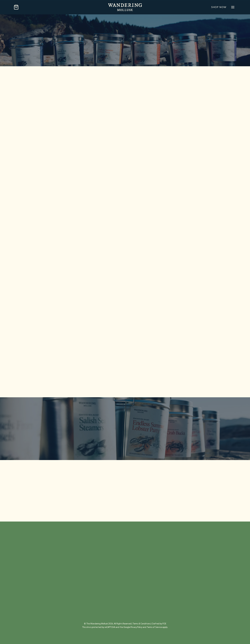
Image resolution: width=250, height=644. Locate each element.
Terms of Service (154, 627)
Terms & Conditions (142, 624)
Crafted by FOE (159, 624)
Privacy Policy (136, 627)
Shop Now (219, 7)
